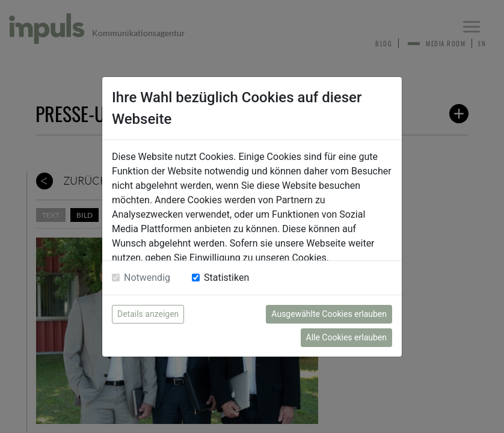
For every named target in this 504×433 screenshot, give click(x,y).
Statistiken (226, 278)
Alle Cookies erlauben (346, 337)
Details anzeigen (148, 314)
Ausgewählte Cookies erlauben (329, 314)
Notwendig (147, 278)
